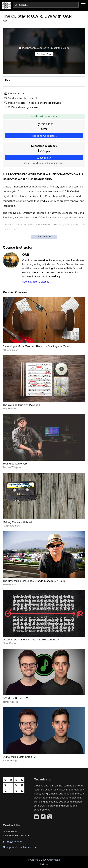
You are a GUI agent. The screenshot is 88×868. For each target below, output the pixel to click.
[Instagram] (50, 817)
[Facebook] (43, 817)
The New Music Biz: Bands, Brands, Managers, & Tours (34, 581)
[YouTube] (36, 817)
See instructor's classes (36, 282)
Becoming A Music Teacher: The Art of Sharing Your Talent (37, 346)
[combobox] (46, 5)
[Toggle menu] (83, 5)
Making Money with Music (18, 522)
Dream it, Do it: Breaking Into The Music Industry (31, 639)
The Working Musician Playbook (21, 405)
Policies (44, 864)
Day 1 (8, 80)
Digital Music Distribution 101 (19, 757)
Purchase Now (44, 54)
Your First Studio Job (15, 463)
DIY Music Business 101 (16, 698)
